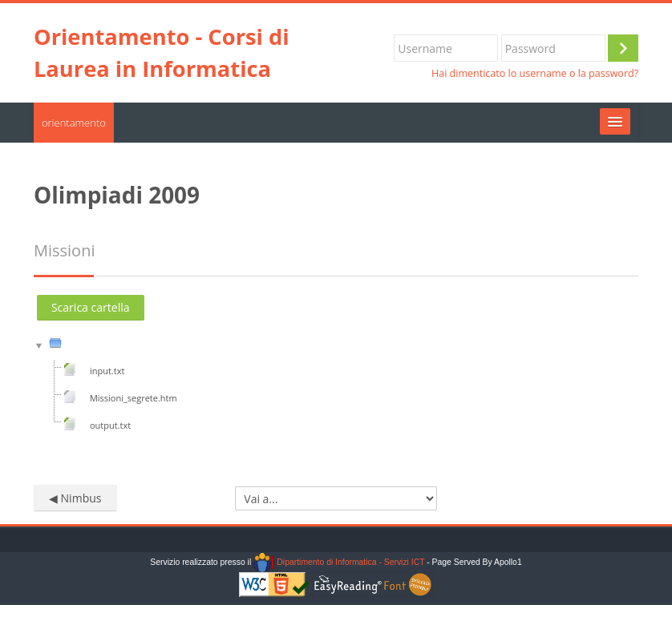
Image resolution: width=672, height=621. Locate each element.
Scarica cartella (91, 307)
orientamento (74, 123)
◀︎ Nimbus (75, 498)
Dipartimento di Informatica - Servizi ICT (339, 562)
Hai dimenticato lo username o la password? (535, 73)
